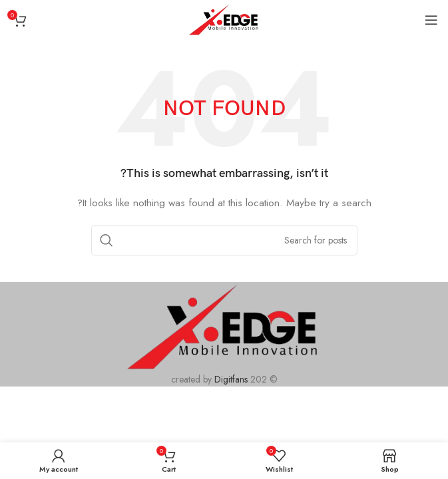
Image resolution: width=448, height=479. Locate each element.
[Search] (224, 240)
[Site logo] (224, 19)
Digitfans (232, 379)
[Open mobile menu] (431, 20)
